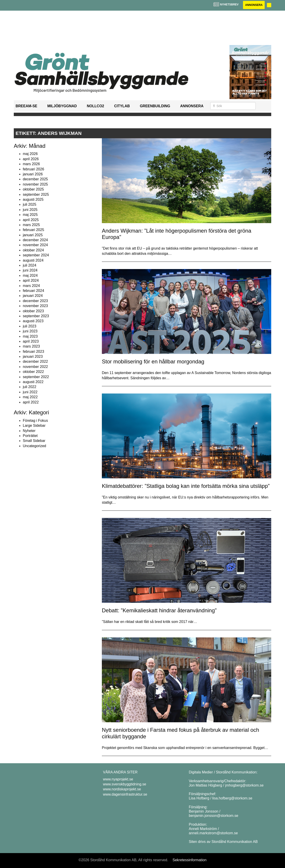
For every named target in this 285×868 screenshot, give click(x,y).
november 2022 (35, 367)
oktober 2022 (33, 372)
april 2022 (31, 402)
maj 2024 (30, 275)
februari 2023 (33, 352)
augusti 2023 (33, 321)
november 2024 (35, 245)
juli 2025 (30, 204)
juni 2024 (30, 270)
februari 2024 (33, 291)
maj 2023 (30, 336)
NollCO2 (96, 106)
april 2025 (31, 220)
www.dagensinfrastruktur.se (125, 794)
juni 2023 (30, 331)
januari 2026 (33, 174)
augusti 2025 (33, 199)
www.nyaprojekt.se (118, 779)
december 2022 (35, 361)
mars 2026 (31, 164)
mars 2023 (31, 346)
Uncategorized (34, 446)
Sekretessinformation (189, 860)
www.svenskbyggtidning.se (125, 784)
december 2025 (35, 179)
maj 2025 (30, 215)
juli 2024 (30, 265)
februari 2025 (33, 230)
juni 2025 (30, 210)
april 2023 (31, 341)
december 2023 (35, 301)
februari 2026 (33, 169)
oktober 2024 (33, 250)
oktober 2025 (33, 189)
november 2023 (35, 306)
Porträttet (30, 436)
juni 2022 (30, 392)
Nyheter (29, 431)
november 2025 (35, 184)
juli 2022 (30, 387)
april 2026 (31, 159)
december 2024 (35, 240)
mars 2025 (31, 225)
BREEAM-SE (26, 106)
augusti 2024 (33, 260)
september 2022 (36, 377)
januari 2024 (33, 296)
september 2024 (36, 255)
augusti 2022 (33, 382)
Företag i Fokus (35, 421)
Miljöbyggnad (62, 106)
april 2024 (31, 280)
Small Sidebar (34, 441)
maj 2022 (30, 397)
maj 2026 (30, 154)
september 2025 (36, 194)
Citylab (122, 106)
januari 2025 (33, 235)
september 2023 (36, 316)
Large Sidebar (34, 426)
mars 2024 (31, 286)
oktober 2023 (33, 311)
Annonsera (254, 5)
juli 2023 (30, 326)
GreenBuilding (155, 106)
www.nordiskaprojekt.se (122, 789)
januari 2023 (33, 356)
